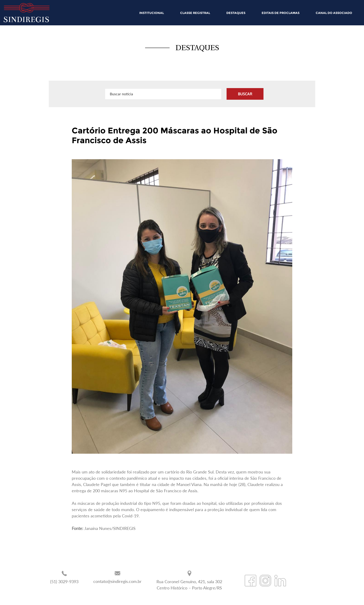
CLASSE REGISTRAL (195, 13)
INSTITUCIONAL (152, 13)
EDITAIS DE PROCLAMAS (281, 13)
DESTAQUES (236, 13)
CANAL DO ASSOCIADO (334, 13)
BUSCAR (245, 94)
